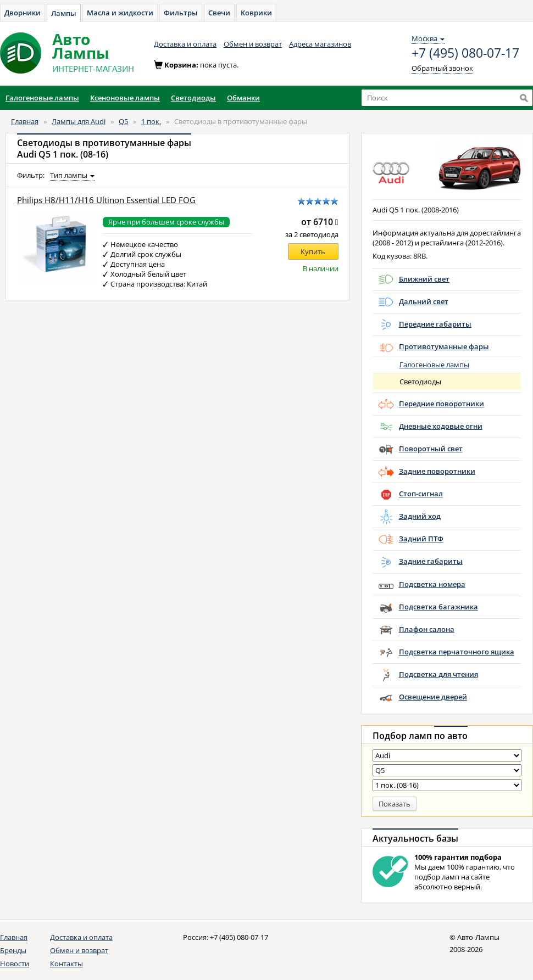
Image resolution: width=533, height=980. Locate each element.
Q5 (123, 121)
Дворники (23, 13)
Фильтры (181, 13)
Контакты (66, 964)
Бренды (13, 950)
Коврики (256, 13)
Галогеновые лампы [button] (42, 98)
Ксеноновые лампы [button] (125, 98)
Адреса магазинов (320, 44)
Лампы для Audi (79, 121)
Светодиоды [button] (193, 98)
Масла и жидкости (120, 13)
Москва (428, 38)
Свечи (219, 13)
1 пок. (151, 121)
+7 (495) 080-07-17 (465, 53)
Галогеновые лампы (434, 365)
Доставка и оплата (185, 44)
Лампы (64, 13)
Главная (25, 121)
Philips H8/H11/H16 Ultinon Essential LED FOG (106, 200)
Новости (15, 964)
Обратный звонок (442, 68)
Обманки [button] (243, 98)
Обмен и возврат (253, 44)
